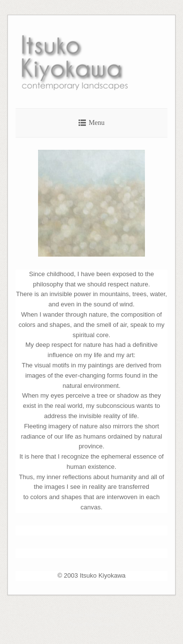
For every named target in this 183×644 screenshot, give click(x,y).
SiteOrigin (103, 624)
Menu (97, 123)
